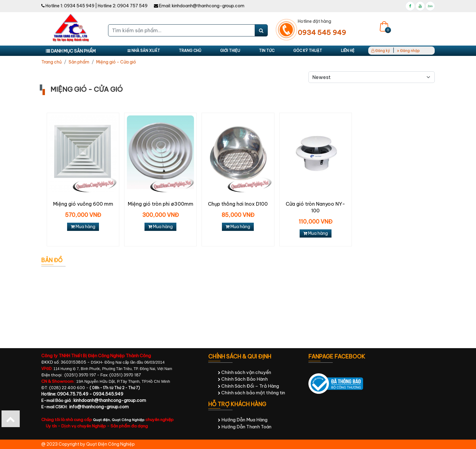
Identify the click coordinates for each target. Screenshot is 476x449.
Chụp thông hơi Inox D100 (238, 204)
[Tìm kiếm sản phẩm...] (182, 30)
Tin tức (267, 51)
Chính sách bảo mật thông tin (252, 393)
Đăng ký (381, 51)
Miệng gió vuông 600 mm (83, 204)
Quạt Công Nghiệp (128, 420)
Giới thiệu (230, 51)
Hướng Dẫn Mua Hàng (243, 420)
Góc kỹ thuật (308, 51)
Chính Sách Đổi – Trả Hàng (248, 386)
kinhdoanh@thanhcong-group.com (208, 6)
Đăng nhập (408, 51)
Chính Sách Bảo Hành (243, 379)
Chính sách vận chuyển (245, 372)
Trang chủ (190, 51)
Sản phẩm (79, 62)
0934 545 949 (79, 6)
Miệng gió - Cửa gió (116, 62)
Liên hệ (348, 51)
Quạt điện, (102, 420)
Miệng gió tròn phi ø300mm (161, 204)
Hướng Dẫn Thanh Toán (245, 427)
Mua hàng (83, 227)
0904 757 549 (132, 6)
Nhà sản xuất (144, 51)
